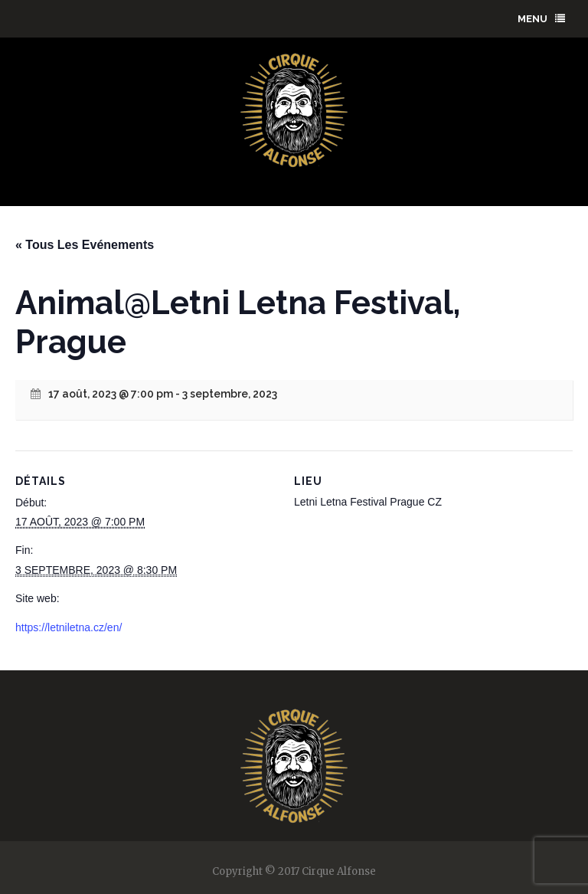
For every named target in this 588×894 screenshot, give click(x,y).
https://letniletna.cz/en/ (69, 627)
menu (541, 19)
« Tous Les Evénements (85, 245)
